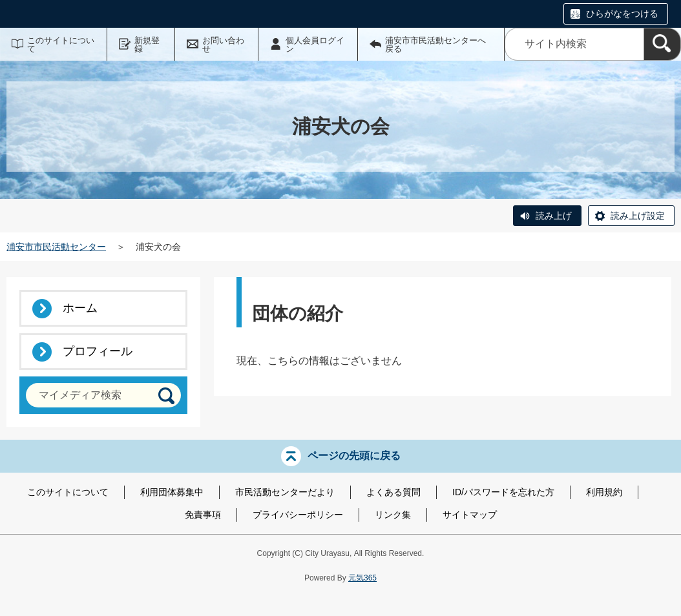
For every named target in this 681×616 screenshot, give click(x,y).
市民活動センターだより (285, 492)
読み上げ (554, 216)
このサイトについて (61, 45)
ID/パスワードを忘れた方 (503, 492)
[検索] (662, 44)
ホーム (80, 308)
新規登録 (147, 45)
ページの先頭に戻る (354, 456)
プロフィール (98, 351)
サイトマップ (470, 515)
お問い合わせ (223, 45)
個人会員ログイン (315, 45)
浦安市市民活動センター (56, 247)
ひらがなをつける (622, 14)
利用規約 (604, 492)
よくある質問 (393, 492)
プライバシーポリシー (298, 515)
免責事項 (203, 515)
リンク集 (393, 515)
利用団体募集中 (172, 492)
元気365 (362, 578)
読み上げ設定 (638, 216)
